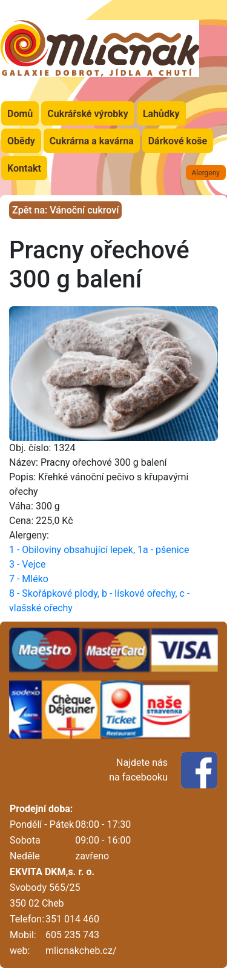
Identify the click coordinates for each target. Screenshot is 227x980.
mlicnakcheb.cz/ (81, 951)
